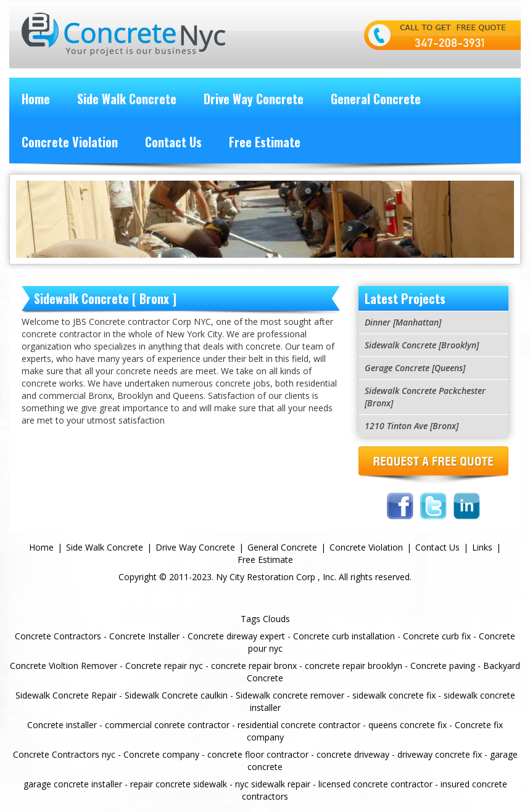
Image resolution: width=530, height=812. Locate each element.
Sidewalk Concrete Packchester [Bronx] (425, 397)
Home (36, 99)
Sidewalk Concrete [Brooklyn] (422, 345)
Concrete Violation (70, 142)
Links (482, 547)
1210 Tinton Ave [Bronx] (412, 426)
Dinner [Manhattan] (403, 322)
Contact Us (173, 142)
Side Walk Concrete (127, 99)
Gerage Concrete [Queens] (415, 368)
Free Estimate (265, 142)
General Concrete (376, 99)
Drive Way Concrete (254, 99)
